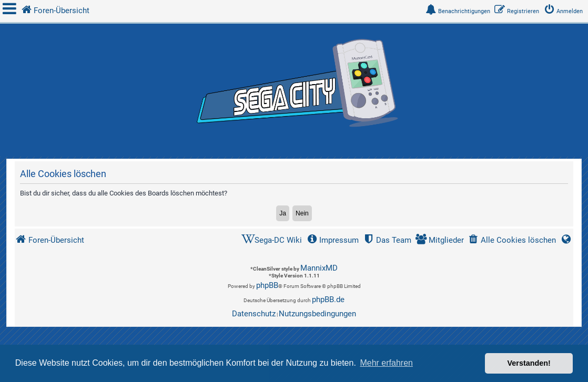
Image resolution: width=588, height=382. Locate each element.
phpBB (267, 285)
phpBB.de (328, 300)
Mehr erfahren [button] (386, 363)
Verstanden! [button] (529, 363)
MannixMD (319, 268)
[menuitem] (565, 11)
